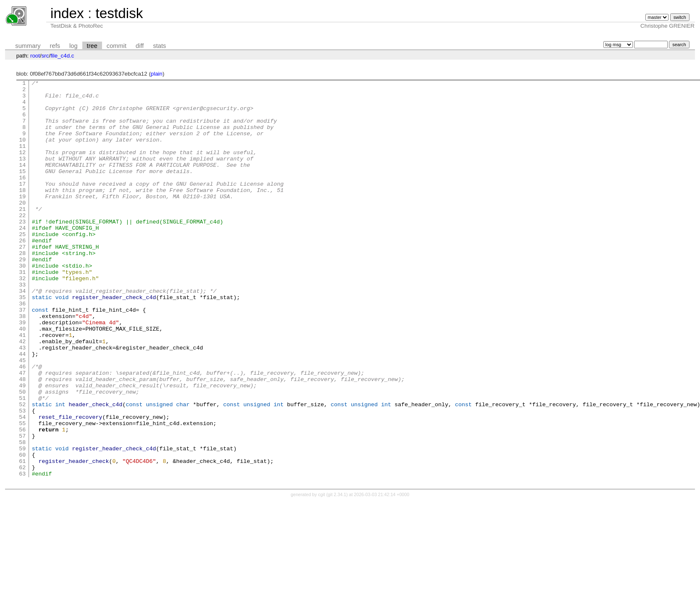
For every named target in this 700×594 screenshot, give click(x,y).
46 (22, 424)
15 (22, 190)
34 (22, 334)
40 (22, 379)
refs (55, 46)
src (45, 56)
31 (22, 311)
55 (22, 492)
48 (22, 439)
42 (22, 394)
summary (28, 46)
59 (22, 523)
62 (22, 545)
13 (22, 175)
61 (22, 538)
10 (22, 152)
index (67, 13)
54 (22, 485)
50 (22, 455)
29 (22, 296)
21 (22, 235)
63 (22, 553)
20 (22, 228)
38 (22, 364)
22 (22, 243)
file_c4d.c (62, 56)
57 (22, 507)
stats (159, 46)
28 (22, 288)
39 (22, 371)
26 (22, 273)
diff (140, 46)
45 (22, 417)
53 (22, 477)
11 (22, 160)
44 (22, 409)
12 (22, 167)
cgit (322, 574)
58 (22, 515)
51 (22, 462)
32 (22, 318)
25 (22, 265)
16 (22, 197)
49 (22, 447)
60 (22, 530)
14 (22, 182)
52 (22, 470)
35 (22, 341)
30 (22, 303)
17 (22, 205)
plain (157, 74)
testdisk (119, 13)
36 (22, 349)
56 (22, 500)
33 (22, 326)
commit (117, 46)
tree (92, 46)
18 (22, 213)
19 (22, 220)
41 (22, 386)
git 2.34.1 (337, 574)
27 (22, 281)
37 (22, 356)
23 (22, 250)
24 (22, 258)
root (35, 56)
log (73, 46)
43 (22, 402)
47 (22, 432)
